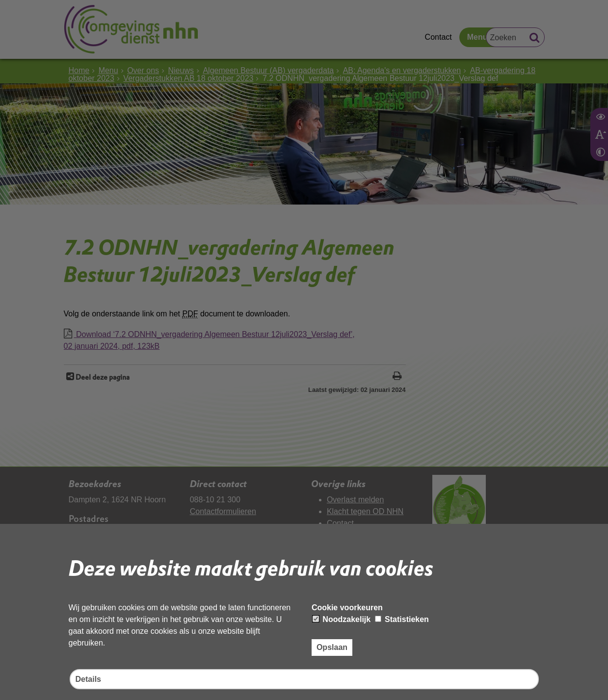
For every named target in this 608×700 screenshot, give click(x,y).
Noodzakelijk (342, 619)
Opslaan (332, 647)
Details (88, 679)
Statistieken (402, 619)
